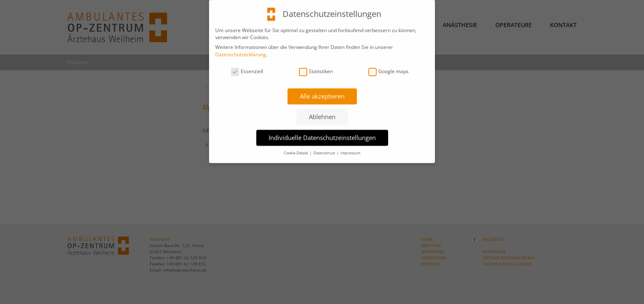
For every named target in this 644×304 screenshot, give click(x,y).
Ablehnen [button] (322, 113)
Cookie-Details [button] (296, 149)
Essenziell (247, 67)
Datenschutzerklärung (241, 51)
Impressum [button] (350, 149)
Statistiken (316, 67)
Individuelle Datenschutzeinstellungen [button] (322, 134)
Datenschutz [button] (325, 149)
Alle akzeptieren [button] (322, 92)
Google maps (389, 67)
